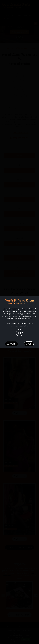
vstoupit (11, 344)
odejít (29, 344)
